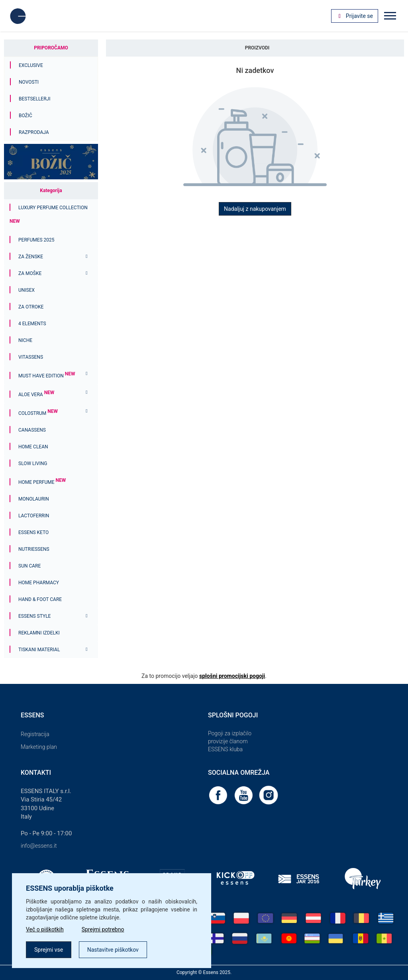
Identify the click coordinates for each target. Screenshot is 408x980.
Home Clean (33, 447)
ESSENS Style (34, 616)
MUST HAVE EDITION (47, 376)
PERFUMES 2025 (36, 240)
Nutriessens (34, 549)
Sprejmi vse (49, 950)
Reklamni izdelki (39, 633)
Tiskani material (39, 650)
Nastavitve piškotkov (113, 950)
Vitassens (31, 357)
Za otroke (31, 307)
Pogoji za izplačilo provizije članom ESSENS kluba (230, 741)
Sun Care (29, 566)
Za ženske (31, 257)
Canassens (32, 430)
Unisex (26, 290)
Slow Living (33, 463)
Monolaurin (34, 499)
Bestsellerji (34, 99)
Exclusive (31, 65)
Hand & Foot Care (40, 599)
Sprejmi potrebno (103, 929)
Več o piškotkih (45, 929)
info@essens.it (39, 846)
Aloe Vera (36, 395)
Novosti (29, 82)
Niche (25, 340)
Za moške (30, 273)
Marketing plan (39, 747)
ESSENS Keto (33, 532)
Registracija (35, 734)
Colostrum (38, 413)
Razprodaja (34, 132)
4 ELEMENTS (32, 324)
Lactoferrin (34, 516)
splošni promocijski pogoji (232, 676)
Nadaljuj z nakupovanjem (255, 209)
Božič (25, 116)
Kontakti (36, 773)
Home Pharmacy (39, 583)
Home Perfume (42, 482)
